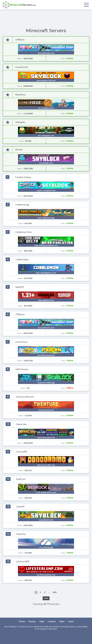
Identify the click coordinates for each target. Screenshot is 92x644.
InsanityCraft (22, 67)
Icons (71, 622)
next (46, 598)
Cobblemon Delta (24, 232)
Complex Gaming (23, 177)
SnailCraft (21, 479)
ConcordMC (22, 452)
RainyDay (21, 534)
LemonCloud (21, 342)
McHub (19, 150)
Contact (52, 622)
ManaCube (22, 424)
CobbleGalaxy (22, 259)
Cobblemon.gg (22, 205)
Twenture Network (25, 397)
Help (42, 622)
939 (55, 592)
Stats (62, 622)
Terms (22, 622)
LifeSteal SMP (23, 561)
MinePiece (20, 95)
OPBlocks (20, 40)
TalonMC (20, 507)
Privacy (32, 622)
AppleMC (20, 287)
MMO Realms (22, 369)
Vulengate (20, 122)
